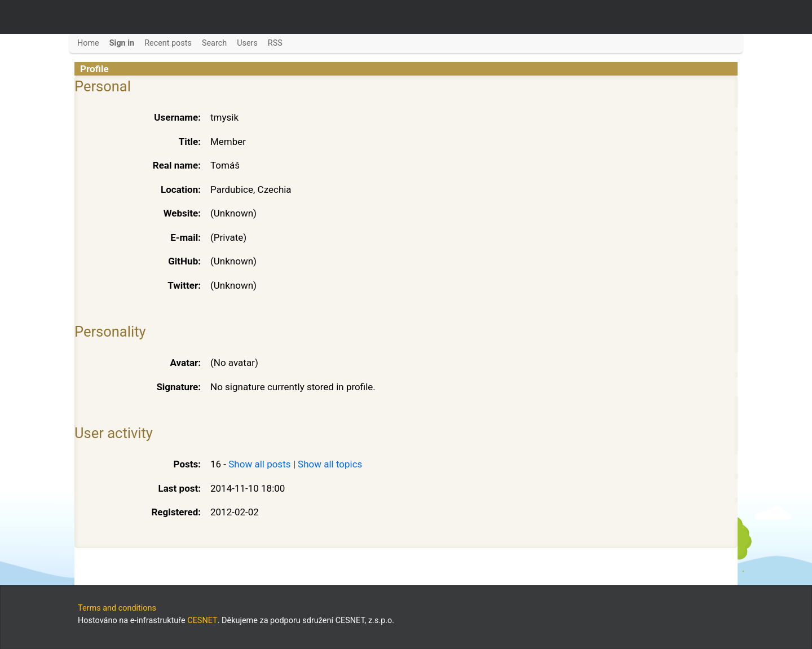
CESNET (202, 621)
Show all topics (330, 464)
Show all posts (259, 464)
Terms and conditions (117, 608)
